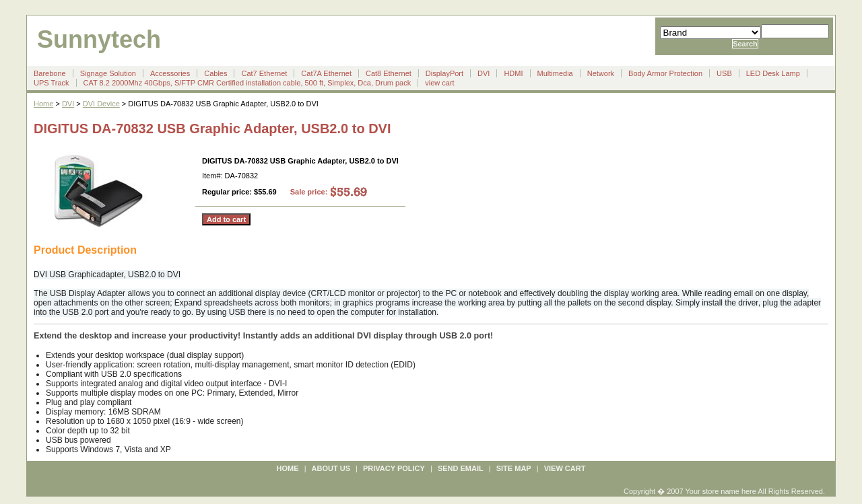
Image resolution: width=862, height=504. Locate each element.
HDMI (513, 73)
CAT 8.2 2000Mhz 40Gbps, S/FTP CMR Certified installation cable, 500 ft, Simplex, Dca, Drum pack (247, 83)
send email (461, 468)
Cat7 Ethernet (264, 73)
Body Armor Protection (665, 73)
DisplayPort (444, 73)
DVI (484, 73)
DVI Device (101, 104)
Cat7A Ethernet (326, 73)
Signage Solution (108, 73)
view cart (439, 83)
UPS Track (52, 83)
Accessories (170, 73)
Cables (215, 73)
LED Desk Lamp (773, 73)
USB (724, 73)
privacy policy (394, 468)
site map (514, 468)
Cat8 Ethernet (389, 73)
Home (43, 104)
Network (601, 73)
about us (331, 468)
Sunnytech (99, 39)
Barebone (50, 73)
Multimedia (555, 73)
